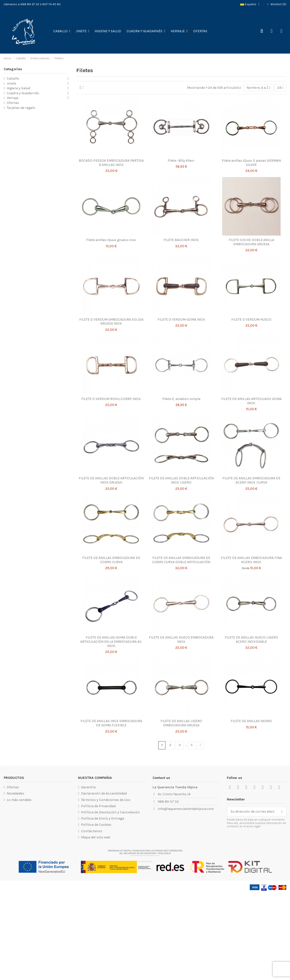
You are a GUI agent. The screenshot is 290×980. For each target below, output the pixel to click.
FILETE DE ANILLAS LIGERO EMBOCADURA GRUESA (181, 723)
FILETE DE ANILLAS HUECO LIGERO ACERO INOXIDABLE (251, 640)
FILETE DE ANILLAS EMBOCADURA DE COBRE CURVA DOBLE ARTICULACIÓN (181, 560)
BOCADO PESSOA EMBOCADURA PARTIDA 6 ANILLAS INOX (111, 163)
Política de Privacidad (98, 806)
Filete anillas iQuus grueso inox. (111, 240)
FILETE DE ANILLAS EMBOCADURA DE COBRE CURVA (111, 560)
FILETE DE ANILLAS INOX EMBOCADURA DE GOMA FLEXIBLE (111, 723)
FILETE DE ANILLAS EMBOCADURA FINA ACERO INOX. (251, 560)
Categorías (13, 69)
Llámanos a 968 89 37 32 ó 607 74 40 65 (32, 4)
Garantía (88, 787)
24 (280, 88)
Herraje (13, 98)
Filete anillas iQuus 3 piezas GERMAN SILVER (251, 163)
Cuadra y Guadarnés (23, 93)
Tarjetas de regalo (21, 108)
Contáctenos (92, 831)
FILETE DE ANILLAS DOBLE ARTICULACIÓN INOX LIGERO (181, 480)
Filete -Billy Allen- (181, 161)
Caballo (13, 78)
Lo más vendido (19, 800)
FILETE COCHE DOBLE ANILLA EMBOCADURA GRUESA (251, 242)
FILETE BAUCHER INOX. (181, 240)
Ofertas (13, 103)
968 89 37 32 (168, 802)
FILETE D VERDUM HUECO (251, 320)
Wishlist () (276, 4)
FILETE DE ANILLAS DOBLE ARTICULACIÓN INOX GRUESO (111, 480)
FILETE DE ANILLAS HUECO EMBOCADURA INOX (181, 640)
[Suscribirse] (282, 812)
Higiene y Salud (18, 88)
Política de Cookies (96, 825)
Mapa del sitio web (96, 837)
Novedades (15, 793)
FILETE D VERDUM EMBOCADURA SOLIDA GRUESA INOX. (111, 322)
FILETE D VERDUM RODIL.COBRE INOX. (111, 399)
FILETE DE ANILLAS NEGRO (251, 721)
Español (250, 4)
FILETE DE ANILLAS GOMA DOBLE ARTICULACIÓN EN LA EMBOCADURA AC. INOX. (111, 642)
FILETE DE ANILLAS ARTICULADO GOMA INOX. (251, 401)
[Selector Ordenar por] (259, 88)
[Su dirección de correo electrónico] (252, 812)
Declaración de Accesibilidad (104, 793)
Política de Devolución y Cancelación (110, 812)
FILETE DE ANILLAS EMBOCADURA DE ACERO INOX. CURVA (251, 480)
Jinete (11, 83)
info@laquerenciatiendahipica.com (186, 809)
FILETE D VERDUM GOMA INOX (181, 320)
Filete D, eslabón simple (181, 399)
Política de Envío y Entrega (103, 818)
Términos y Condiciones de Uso (106, 800)
